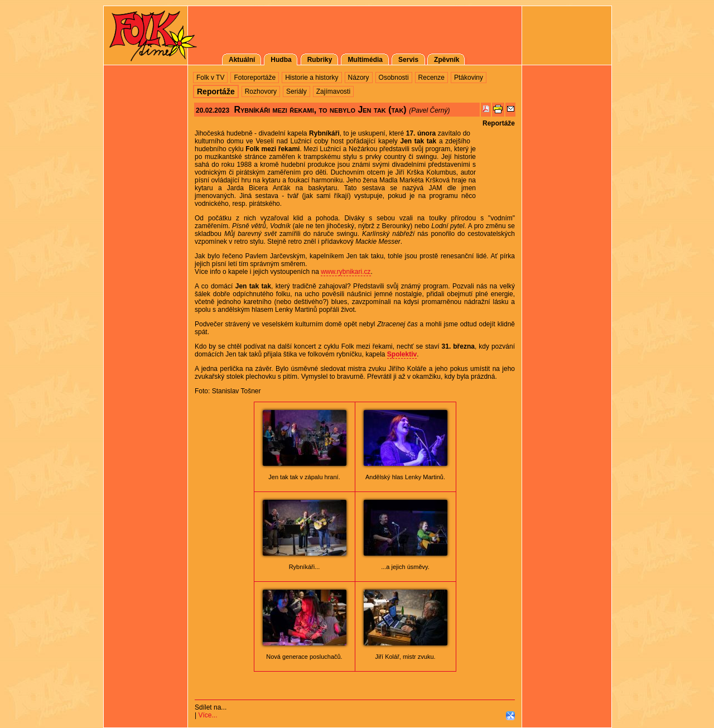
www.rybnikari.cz (346, 272)
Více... (208, 715)
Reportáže (499, 123)
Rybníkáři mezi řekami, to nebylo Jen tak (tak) (320, 110)
